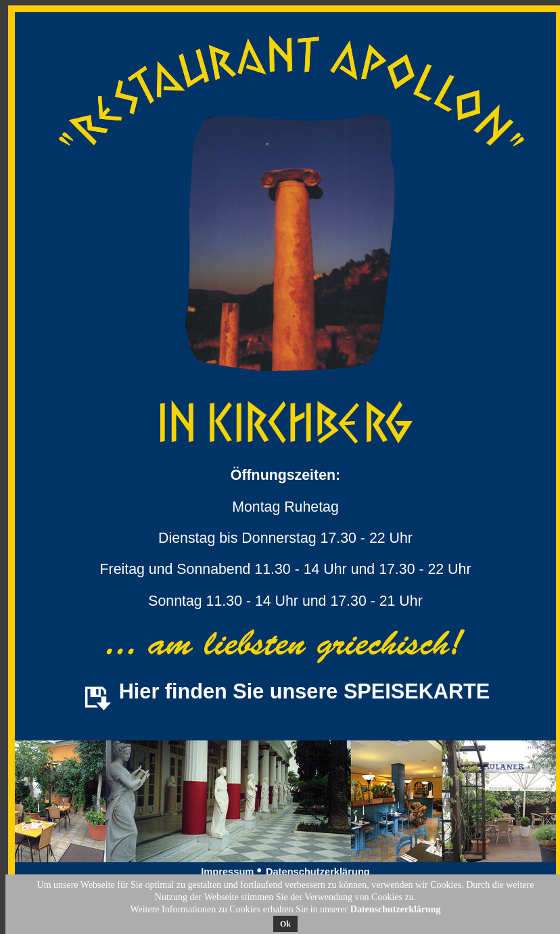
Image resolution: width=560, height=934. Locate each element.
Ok (285, 924)
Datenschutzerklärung (318, 872)
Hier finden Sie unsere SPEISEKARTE (305, 691)
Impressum (229, 872)
